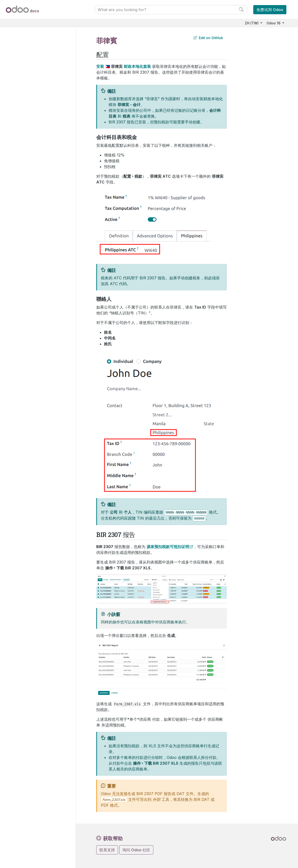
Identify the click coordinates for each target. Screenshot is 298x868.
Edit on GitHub (208, 38)
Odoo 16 (274, 23)
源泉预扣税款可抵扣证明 (168, 547)
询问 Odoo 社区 (136, 850)
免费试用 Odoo (270, 10)
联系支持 (107, 850)
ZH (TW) (252, 23)
